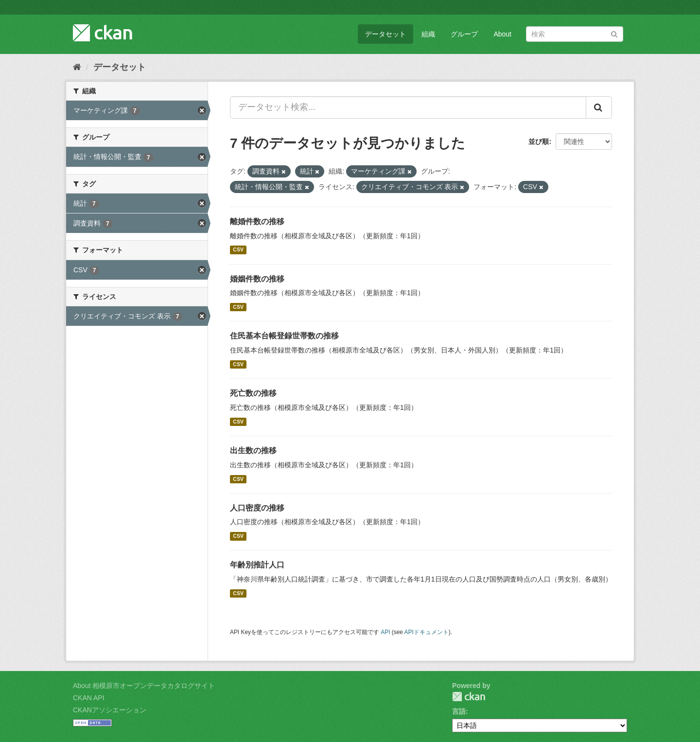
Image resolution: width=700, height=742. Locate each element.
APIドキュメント (427, 632)
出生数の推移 (253, 450)
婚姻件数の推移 (257, 279)
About (502, 34)
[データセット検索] (575, 34)
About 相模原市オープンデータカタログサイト (144, 686)
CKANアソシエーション (110, 710)
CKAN (469, 697)
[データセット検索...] (408, 107)
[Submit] (614, 33)
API (385, 632)
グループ (464, 34)
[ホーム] (77, 67)
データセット (385, 34)
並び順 (539, 141)
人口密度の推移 (257, 508)
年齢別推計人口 (257, 565)
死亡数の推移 (253, 393)
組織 (428, 34)
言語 (459, 711)
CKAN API (89, 698)
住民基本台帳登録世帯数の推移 (284, 336)
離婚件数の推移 (257, 221)
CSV (238, 250)
